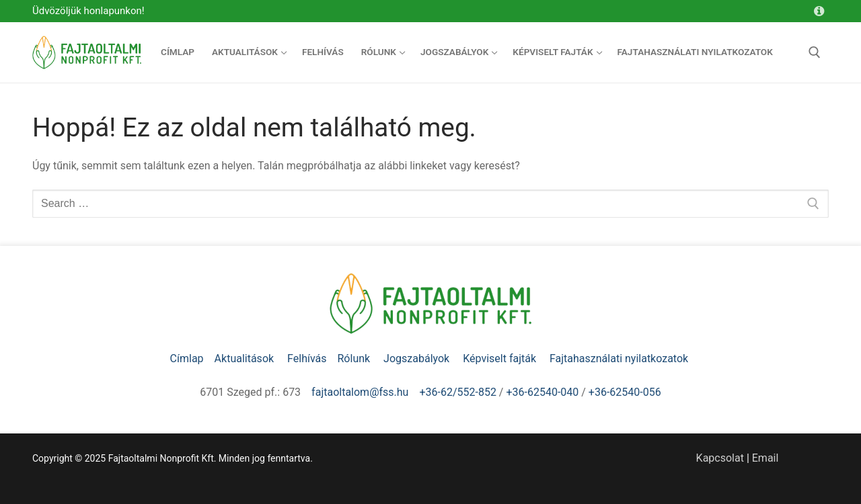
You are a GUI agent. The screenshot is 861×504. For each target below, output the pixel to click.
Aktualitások (246, 359)
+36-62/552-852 (457, 392)
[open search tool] (815, 52)
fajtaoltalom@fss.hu (360, 392)
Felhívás (307, 359)
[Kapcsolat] (819, 11)
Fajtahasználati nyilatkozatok (619, 359)
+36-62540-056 (625, 392)
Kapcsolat (720, 458)
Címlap (187, 359)
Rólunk (355, 359)
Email (765, 458)
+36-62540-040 (542, 392)
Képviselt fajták (501, 359)
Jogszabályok (418, 359)
